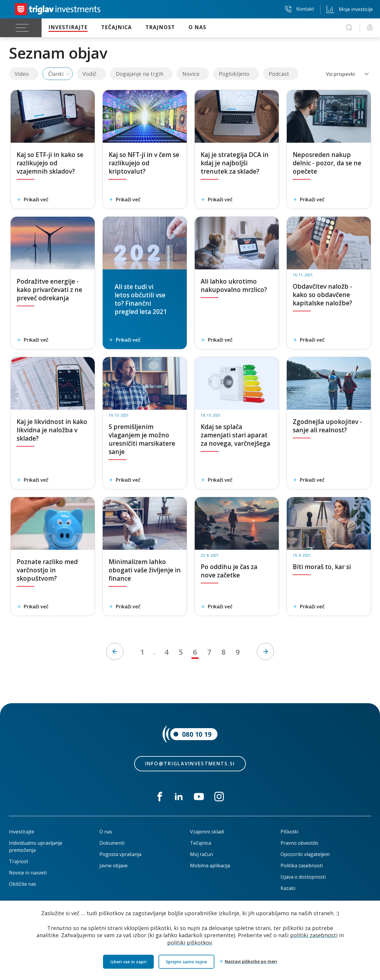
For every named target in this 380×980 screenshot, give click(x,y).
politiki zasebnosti (314, 935)
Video (22, 74)
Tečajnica (201, 843)
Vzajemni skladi (207, 832)
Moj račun (201, 854)
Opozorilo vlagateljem (305, 854)
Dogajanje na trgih (140, 74)
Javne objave (114, 866)
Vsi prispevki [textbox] (340, 74)
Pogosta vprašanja (120, 854)
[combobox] (347, 74)
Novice (191, 74)
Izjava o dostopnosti (303, 877)
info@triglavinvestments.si (190, 764)
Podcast (279, 74)
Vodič (90, 74)
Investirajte (22, 832)
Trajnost (19, 861)
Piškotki (289, 832)
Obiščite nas (23, 884)
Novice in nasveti (28, 873)
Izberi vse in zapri (129, 962)
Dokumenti (112, 843)
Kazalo (288, 888)
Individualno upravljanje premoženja (36, 846)
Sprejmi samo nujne (186, 962)
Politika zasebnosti (302, 866)
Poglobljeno (234, 74)
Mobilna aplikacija (210, 866)
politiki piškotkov (190, 943)
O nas (106, 832)
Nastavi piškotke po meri (251, 962)
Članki (56, 74)
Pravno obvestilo (299, 843)
